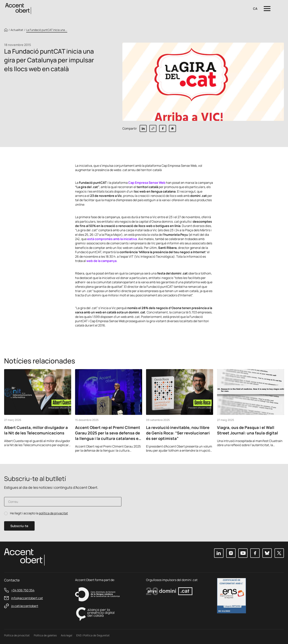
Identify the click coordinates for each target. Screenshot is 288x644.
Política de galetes (45, 635)
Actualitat (17, 30)
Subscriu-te (19, 526)
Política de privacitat (17, 635)
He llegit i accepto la (39, 513)
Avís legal (66, 635)
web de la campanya (101, 261)
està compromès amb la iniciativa (112, 239)
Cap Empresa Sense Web (147, 183)
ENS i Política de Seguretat (93, 635)
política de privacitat (53, 513)
